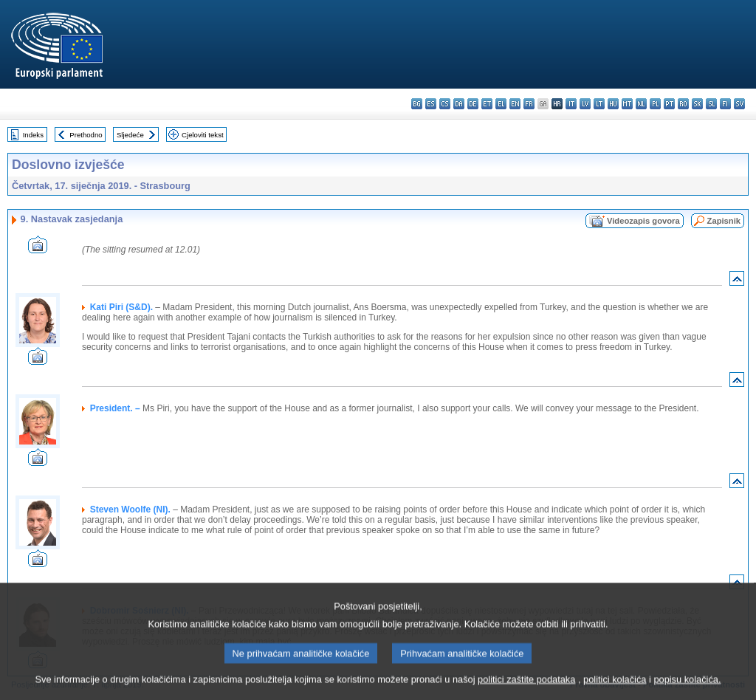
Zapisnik (724, 221)
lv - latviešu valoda (585, 104)
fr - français (529, 104)
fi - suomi (725, 104)
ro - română (683, 104)
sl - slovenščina (711, 104)
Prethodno (86, 135)
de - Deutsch (473, 104)
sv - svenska (739, 104)
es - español (431, 104)
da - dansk (459, 104)
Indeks (33, 135)
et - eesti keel (487, 104)
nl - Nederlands (641, 104)
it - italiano (571, 104)
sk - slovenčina (697, 104)
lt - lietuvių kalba (599, 104)
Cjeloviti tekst (203, 135)
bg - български (417, 104)
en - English (515, 104)
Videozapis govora (643, 221)
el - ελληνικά (501, 104)
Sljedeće (130, 135)
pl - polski (655, 104)
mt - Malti (627, 104)
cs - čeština (445, 104)
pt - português (669, 104)
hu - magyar (613, 104)
